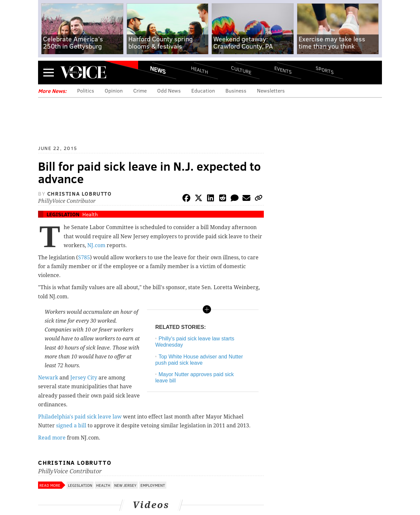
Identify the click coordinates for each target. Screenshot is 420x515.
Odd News (169, 90)
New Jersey (125, 485)
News (158, 70)
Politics (86, 90)
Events (283, 70)
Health (199, 70)
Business (236, 90)
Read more (52, 438)
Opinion (114, 90)
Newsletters (271, 90)
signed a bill (71, 426)
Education (203, 90)
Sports (325, 70)
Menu (49, 72)
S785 (84, 257)
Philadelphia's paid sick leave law (80, 417)
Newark (48, 378)
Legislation (63, 214)
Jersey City (84, 378)
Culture (241, 70)
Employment (153, 485)
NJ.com (96, 245)
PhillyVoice (83, 72)
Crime (140, 90)
